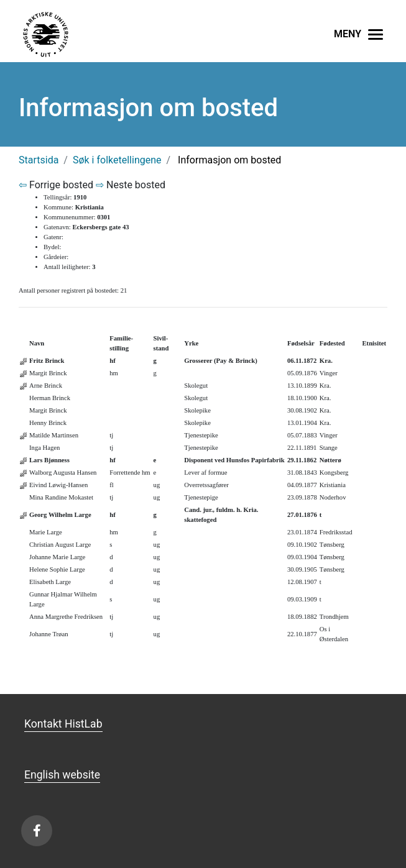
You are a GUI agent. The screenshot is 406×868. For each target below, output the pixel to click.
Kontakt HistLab (63, 724)
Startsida (39, 160)
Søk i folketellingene (117, 160)
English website (62, 775)
